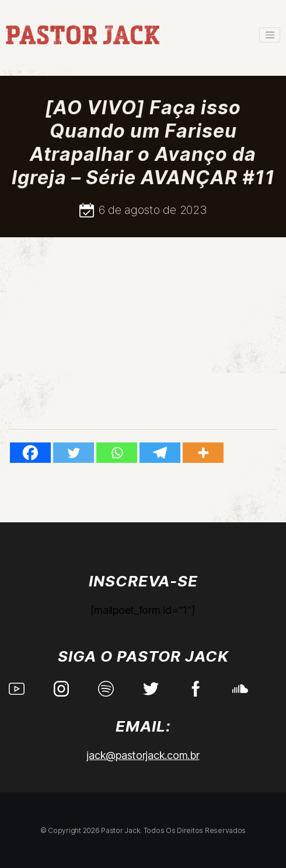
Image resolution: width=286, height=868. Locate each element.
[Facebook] (30, 453)
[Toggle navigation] (270, 35)
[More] (203, 453)
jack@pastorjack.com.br (143, 755)
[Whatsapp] (117, 453)
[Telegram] (160, 453)
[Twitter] (74, 453)
